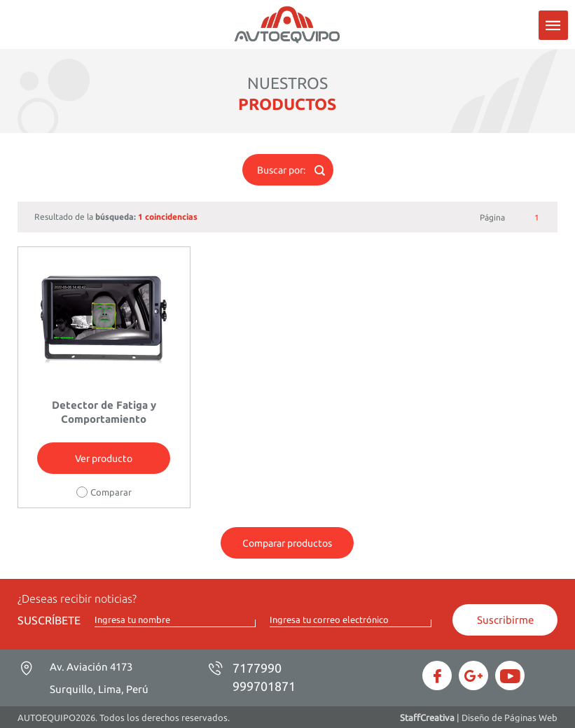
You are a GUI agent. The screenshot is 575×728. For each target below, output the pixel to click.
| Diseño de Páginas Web (479, 717)
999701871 (264, 686)
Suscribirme (505, 620)
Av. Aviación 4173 (99, 678)
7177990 (257, 668)
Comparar (111, 492)
